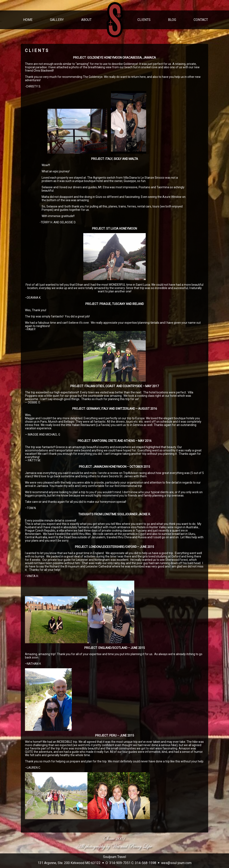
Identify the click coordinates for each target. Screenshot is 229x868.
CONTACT (201, 20)
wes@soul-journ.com (176, 863)
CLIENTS (144, 20)
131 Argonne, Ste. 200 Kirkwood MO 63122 (69, 863)
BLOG (172, 20)
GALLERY (57, 20)
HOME (28, 20)
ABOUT (86, 20)
